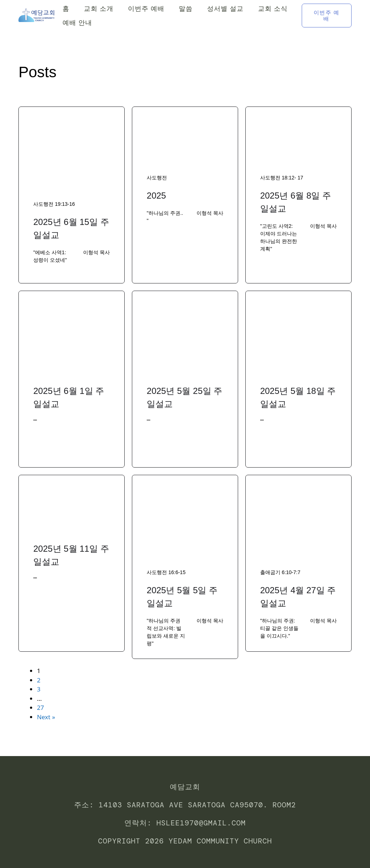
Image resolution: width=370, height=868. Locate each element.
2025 (156, 196)
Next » (46, 717)
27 (40, 708)
